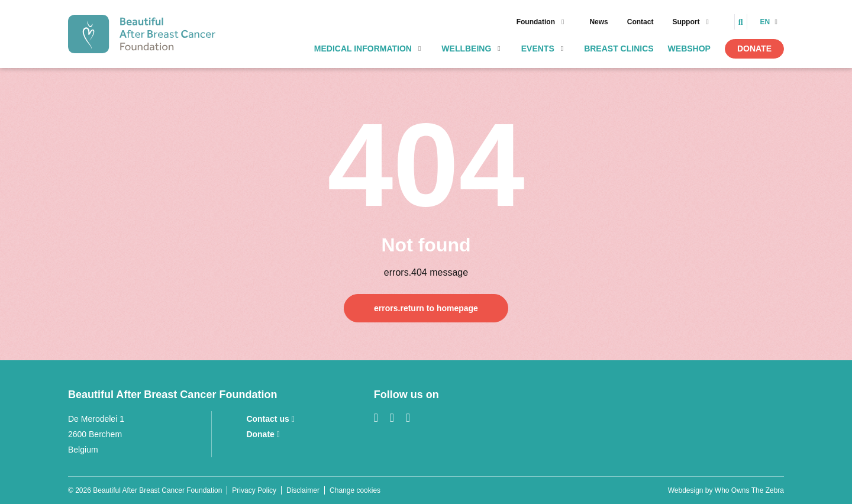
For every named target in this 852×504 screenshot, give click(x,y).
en (766, 22)
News (598, 22)
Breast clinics (619, 49)
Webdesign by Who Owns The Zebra (726, 490)
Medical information (363, 49)
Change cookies (355, 490)
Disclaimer (303, 490)
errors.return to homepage (426, 308)
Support (686, 22)
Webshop (689, 49)
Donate (754, 49)
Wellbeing (466, 49)
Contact (640, 22)
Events (538, 49)
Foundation (536, 22)
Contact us (270, 419)
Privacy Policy (254, 490)
